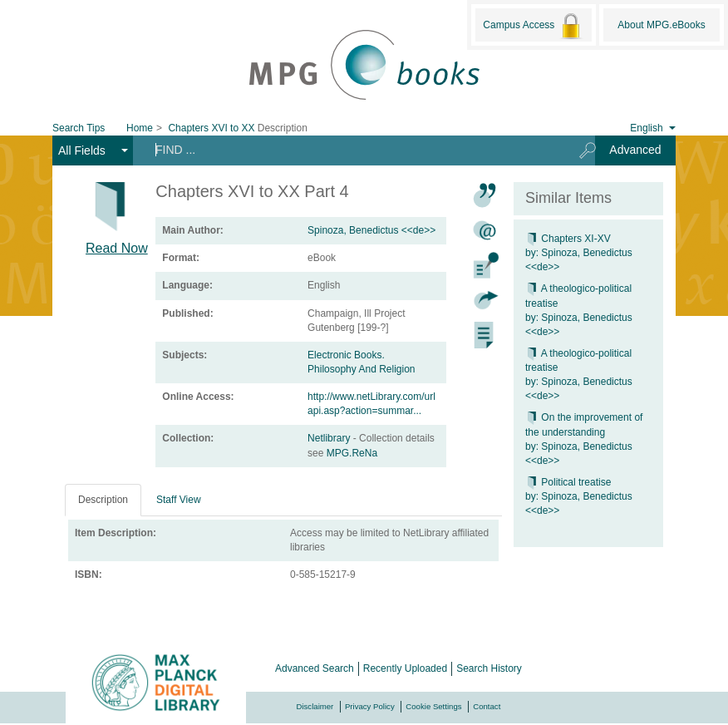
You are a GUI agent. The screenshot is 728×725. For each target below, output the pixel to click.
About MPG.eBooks (661, 25)
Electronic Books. (346, 355)
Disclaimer (315, 706)
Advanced (635, 150)
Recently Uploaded (405, 668)
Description (103, 500)
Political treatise (568, 482)
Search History (489, 668)
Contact (487, 706)
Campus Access (533, 26)
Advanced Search (315, 668)
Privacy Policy (370, 706)
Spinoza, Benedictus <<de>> (371, 230)
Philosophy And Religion (361, 369)
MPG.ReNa (352, 453)
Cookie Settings (433, 706)
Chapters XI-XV (568, 239)
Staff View (179, 500)
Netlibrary (330, 438)
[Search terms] (350, 150)
